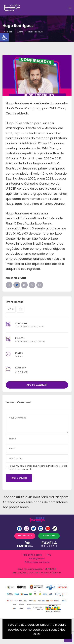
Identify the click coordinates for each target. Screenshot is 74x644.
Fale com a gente (32, 555)
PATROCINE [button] (49, 536)
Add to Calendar (37, 385)
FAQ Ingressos (37, 558)
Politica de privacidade (37, 562)
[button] (4, 37)
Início (9, 32)
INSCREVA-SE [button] (25, 536)
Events (20, 32)
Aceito (37, 634)
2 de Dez (21, 372)
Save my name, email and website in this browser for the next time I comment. (39, 468)
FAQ (49, 555)
